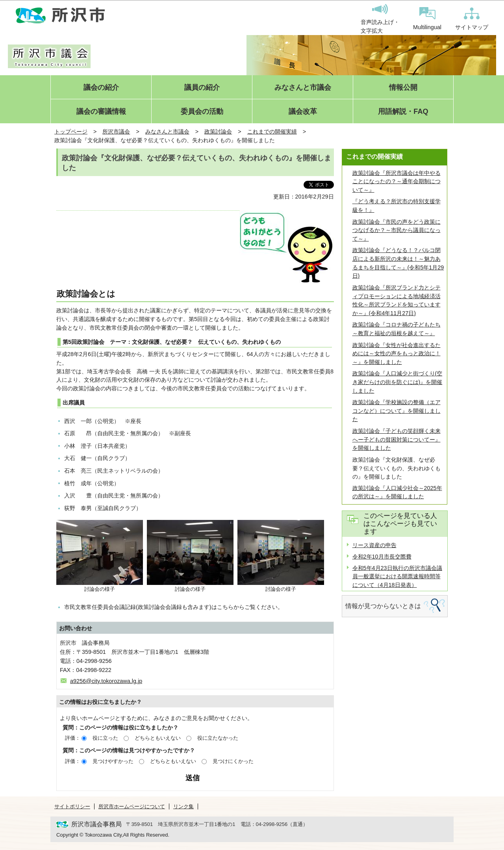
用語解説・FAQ (403, 112)
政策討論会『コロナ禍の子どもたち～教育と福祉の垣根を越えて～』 (397, 329)
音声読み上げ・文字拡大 (380, 19)
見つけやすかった (113, 761)
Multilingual (427, 19)
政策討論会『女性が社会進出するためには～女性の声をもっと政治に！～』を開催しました (397, 354)
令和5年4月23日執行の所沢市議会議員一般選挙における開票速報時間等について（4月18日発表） (397, 576)
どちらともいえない (158, 738)
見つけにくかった (233, 761)
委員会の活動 (202, 112)
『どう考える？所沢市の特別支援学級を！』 (397, 206)
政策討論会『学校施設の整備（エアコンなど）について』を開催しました (397, 411)
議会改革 (303, 112)
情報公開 (403, 88)
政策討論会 (218, 132)
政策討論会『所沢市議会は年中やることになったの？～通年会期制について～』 (397, 181)
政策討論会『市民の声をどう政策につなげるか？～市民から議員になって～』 (397, 230)
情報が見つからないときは (383, 606)
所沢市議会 (116, 132)
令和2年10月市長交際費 (382, 557)
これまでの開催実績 (272, 132)
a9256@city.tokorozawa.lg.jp (106, 681)
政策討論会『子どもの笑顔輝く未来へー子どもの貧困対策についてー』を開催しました (397, 439)
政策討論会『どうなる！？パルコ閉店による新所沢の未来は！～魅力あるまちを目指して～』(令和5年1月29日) (398, 263)
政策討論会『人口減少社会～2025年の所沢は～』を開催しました (397, 492)
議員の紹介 (202, 88)
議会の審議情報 (101, 112)
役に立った (105, 738)
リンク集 (183, 806)
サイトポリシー (72, 806)
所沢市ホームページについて (132, 806)
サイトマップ (472, 19)
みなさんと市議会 (303, 88)
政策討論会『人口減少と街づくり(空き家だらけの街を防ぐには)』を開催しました (397, 382)
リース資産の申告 (374, 545)
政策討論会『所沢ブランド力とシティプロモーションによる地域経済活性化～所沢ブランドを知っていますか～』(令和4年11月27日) (397, 300)
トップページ (71, 132)
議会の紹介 (101, 88)
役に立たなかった (218, 738)
